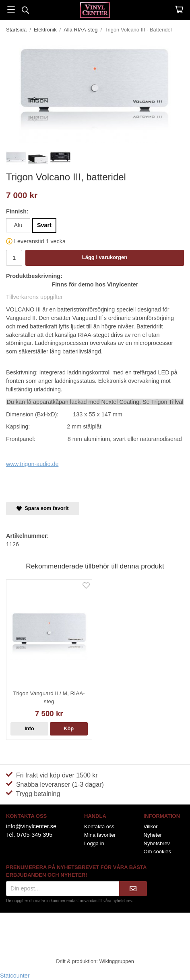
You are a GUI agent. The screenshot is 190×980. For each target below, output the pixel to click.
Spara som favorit (43, 508)
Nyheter (153, 835)
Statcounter (15, 976)
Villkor (151, 826)
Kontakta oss (99, 826)
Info (29, 728)
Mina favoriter (100, 835)
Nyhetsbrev (157, 843)
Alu (18, 225)
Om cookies (157, 851)
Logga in (94, 843)
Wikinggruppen (116, 961)
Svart (44, 225)
